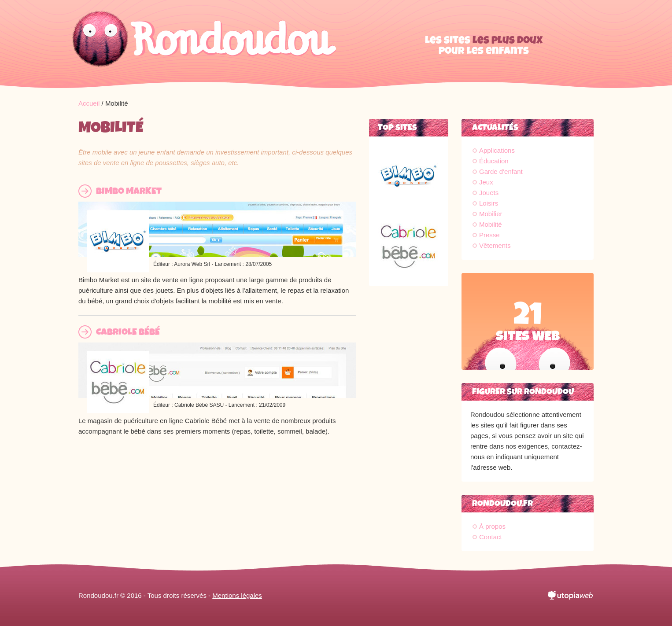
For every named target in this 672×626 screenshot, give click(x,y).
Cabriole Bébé (128, 332)
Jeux (486, 182)
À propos (492, 526)
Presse (489, 235)
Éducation (494, 161)
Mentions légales (237, 595)
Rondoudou (204, 44)
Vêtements (495, 245)
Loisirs (489, 203)
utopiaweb (571, 596)
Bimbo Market (129, 191)
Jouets (489, 193)
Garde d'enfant (501, 171)
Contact (491, 537)
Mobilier (491, 214)
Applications (497, 150)
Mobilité (491, 224)
